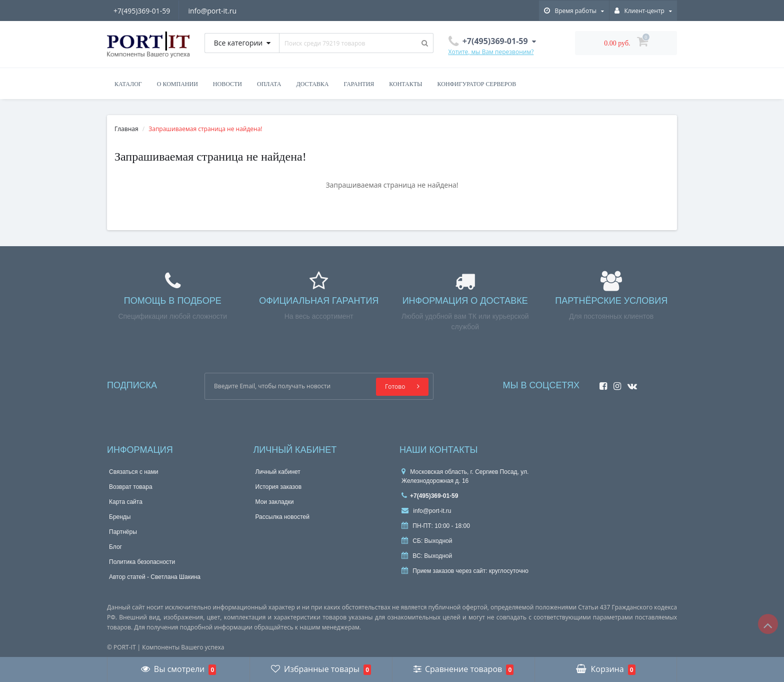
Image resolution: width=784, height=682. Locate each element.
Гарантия (359, 84)
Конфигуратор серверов (477, 84)
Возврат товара (131, 487)
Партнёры (123, 532)
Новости (227, 84)
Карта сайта (126, 502)
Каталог (128, 84)
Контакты (405, 84)
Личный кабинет (278, 472)
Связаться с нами (133, 472)
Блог (115, 547)
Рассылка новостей (282, 517)
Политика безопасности (142, 562)
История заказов (279, 487)
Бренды (120, 517)
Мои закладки (275, 502)
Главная (126, 129)
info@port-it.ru (212, 11)
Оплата (269, 84)
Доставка (312, 84)
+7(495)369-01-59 (142, 11)
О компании (177, 84)
